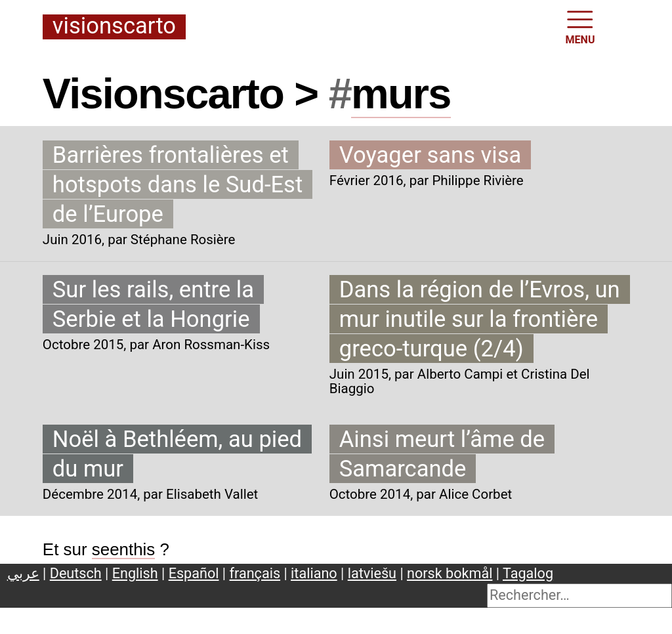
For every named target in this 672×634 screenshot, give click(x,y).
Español (194, 573)
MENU (580, 26)
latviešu (372, 573)
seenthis (124, 549)
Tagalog (528, 573)
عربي (23, 573)
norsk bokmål (450, 573)
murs (401, 94)
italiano (314, 573)
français (255, 573)
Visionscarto (114, 27)
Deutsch (76, 573)
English (135, 573)
